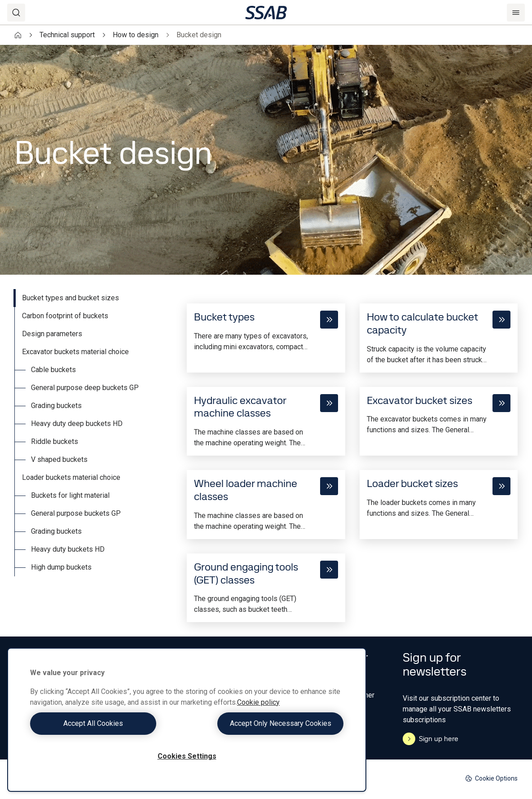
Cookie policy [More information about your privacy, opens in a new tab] (258, 702)
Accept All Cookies (106, 723)
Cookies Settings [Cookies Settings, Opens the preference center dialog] (187, 756)
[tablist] (93, 433)
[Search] (16, 13)
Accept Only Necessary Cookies (268, 723)
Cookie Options (491, 779)
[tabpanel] (352, 456)
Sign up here (431, 739)
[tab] (93, 298)
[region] (187, 720)
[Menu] (516, 13)
